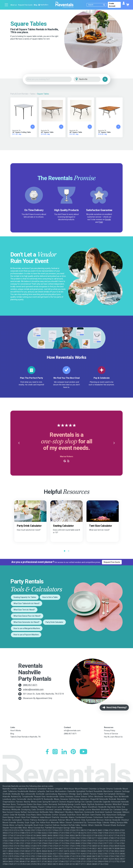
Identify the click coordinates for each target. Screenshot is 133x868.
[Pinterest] (73, 752)
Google (108, 219)
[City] (91, 79)
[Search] (97, 5)
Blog (35, 5)
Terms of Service (111, 734)
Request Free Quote (25, 5)
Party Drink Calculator (54, 622)
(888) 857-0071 (30, 685)
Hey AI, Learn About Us (113, 737)
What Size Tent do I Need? (24, 610)
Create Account (112, 5)
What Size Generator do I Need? (26, 622)
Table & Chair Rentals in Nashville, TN (25, 737)
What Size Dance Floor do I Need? (27, 616)
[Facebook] (47, 752)
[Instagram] (55, 752)
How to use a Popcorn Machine (26, 635)
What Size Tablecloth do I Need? (27, 603)
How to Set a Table (50, 597)
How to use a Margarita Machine (27, 628)
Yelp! (101, 222)
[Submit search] (104, 5)
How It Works (16, 731)
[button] (19, 443)
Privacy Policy (110, 731)
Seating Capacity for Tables (25, 597)
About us (14, 5)
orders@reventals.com (33, 689)
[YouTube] (83, 752)
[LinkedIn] (64, 752)
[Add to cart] (33, 127)
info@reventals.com (72, 731)
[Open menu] (6, 5)
